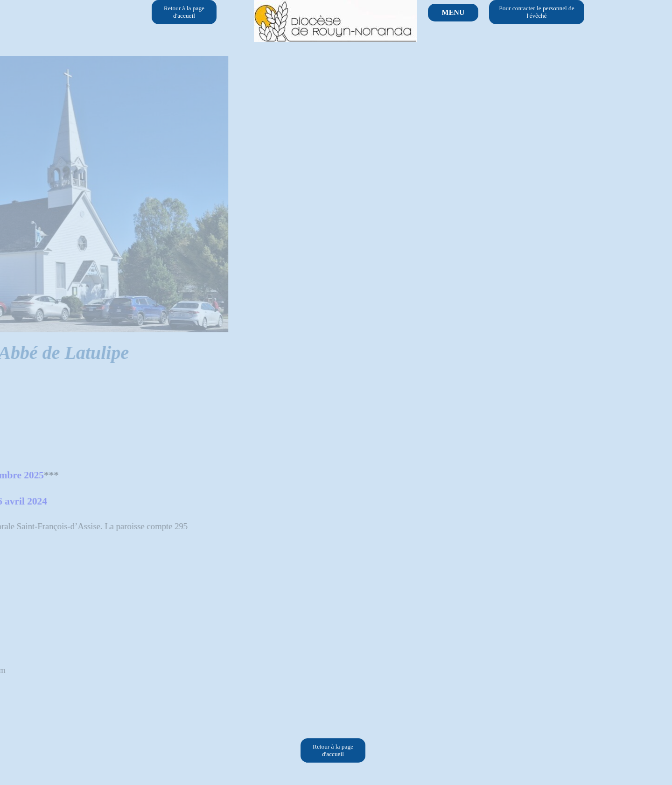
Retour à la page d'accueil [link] (184, 12)
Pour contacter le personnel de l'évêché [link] (536, 12)
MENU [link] (453, 12)
